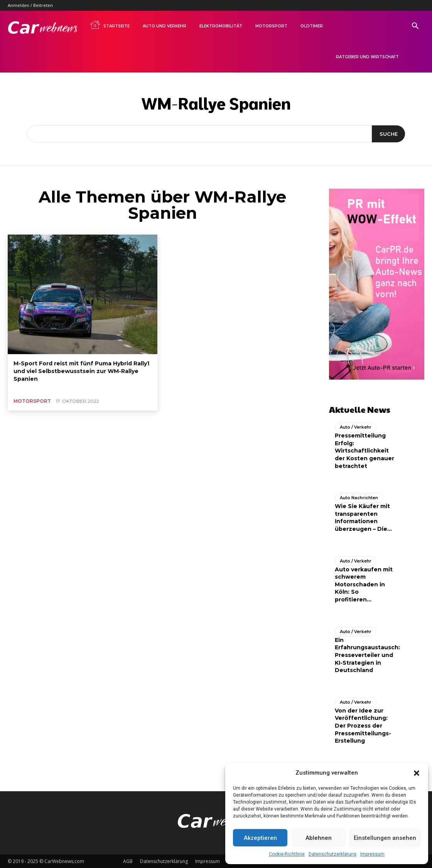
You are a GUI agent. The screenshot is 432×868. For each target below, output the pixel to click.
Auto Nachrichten (359, 498)
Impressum (372, 854)
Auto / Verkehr (356, 427)
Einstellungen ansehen (385, 838)
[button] (417, 773)
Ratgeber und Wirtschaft (367, 57)
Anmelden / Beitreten (30, 5)
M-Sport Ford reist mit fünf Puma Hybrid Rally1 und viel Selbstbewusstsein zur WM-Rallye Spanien (81, 371)
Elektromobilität (221, 26)
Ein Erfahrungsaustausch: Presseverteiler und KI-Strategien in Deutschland (367, 655)
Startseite (110, 25)
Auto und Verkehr (165, 26)
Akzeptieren (260, 838)
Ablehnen (319, 838)
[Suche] (388, 134)
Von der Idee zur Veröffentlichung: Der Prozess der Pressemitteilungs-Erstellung (363, 725)
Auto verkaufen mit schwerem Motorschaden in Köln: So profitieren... (364, 584)
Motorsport (271, 26)
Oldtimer (312, 26)
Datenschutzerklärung (332, 854)
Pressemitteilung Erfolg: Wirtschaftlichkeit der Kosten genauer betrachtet (364, 451)
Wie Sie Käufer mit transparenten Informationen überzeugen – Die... (363, 518)
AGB (128, 861)
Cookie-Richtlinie (287, 854)
